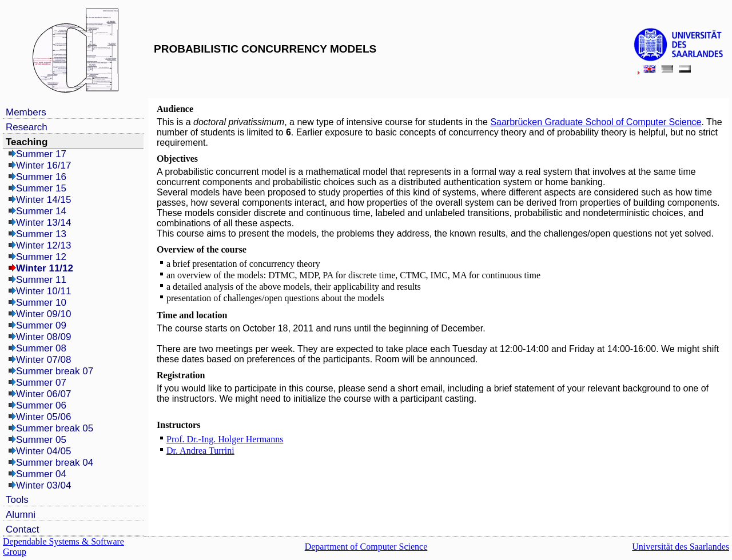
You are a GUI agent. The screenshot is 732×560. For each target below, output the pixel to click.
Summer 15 (41, 188)
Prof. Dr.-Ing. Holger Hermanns (225, 439)
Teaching (27, 142)
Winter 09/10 (43, 314)
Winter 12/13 (43, 245)
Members (26, 112)
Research (27, 127)
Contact (23, 529)
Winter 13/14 (43, 223)
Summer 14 (41, 211)
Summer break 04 (55, 463)
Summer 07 (41, 383)
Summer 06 (41, 405)
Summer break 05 (55, 428)
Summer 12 (41, 257)
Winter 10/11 (43, 291)
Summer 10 (41, 303)
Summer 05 (41, 440)
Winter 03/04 (43, 485)
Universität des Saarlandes (681, 547)
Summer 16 (41, 177)
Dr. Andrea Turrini (200, 451)
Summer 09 (41, 325)
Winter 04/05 (43, 451)
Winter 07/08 (43, 360)
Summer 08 (41, 348)
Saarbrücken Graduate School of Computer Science (596, 122)
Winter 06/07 (43, 394)
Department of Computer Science (366, 547)
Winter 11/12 (45, 268)
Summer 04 (41, 474)
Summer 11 (41, 280)
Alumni (21, 515)
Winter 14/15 (43, 200)
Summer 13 (41, 234)
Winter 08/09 (43, 337)
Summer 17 (41, 154)
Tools (17, 500)
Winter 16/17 (43, 165)
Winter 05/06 (43, 417)
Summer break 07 (55, 371)
